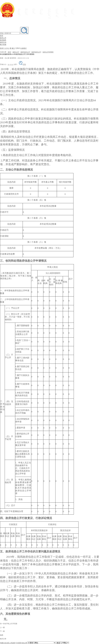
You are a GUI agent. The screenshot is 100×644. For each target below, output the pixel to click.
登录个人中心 (5, 48)
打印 (22, 64)
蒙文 (13, 48)
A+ (9, 64)
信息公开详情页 (48, 52)
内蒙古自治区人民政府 (8, 643)
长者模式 (23, 48)
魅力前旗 (3, 44)
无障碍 (18, 48)
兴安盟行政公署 (21, 643)
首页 (2, 36)
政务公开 (3, 38)
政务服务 (3, 40)
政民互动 (3, 42)
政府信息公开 (25, 52)
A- (12, 64)
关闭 (2, 635)
